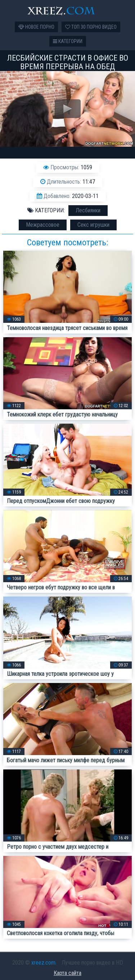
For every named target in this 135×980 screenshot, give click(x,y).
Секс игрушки (93, 225)
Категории (68, 41)
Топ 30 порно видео (91, 27)
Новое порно (36, 27)
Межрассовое (43, 225)
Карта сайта (67, 973)
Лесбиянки (88, 210)
